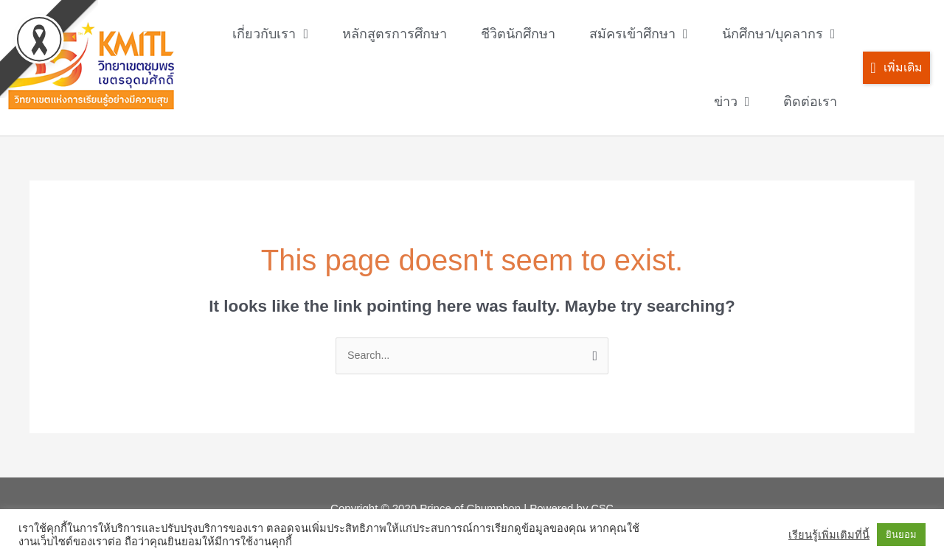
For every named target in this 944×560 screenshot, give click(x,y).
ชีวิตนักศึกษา (518, 34)
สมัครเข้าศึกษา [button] (639, 34)
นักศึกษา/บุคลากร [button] (779, 34)
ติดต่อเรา (810, 102)
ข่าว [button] (732, 102)
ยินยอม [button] (901, 535)
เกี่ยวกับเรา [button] (270, 34)
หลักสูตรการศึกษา (395, 34)
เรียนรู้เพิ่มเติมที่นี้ (829, 535)
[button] (896, 68)
